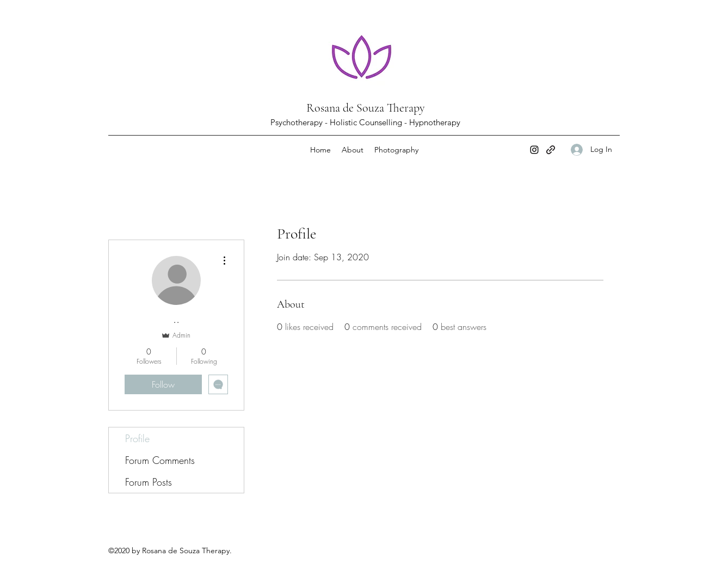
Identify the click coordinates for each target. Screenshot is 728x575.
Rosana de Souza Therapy (366, 108)
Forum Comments (160, 460)
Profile (137, 438)
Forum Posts (149, 482)
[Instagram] (534, 150)
